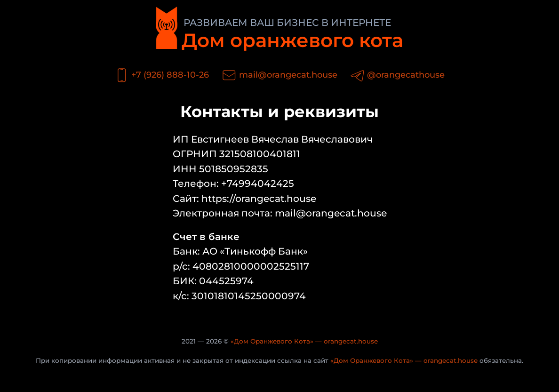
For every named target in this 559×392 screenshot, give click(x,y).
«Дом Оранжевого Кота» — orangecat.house (304, 341)
